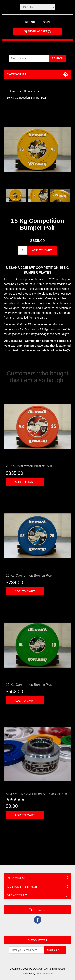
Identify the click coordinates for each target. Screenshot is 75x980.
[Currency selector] (37, 7)
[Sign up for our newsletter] (27, 950)
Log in (46, 22)
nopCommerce (44, 974)
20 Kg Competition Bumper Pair (29, 575)
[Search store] (29, 58)
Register (31, 22)
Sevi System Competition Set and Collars (36, 794)
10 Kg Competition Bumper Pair (29, 685)
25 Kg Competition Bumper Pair (29, 466)
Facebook (38, 920)
